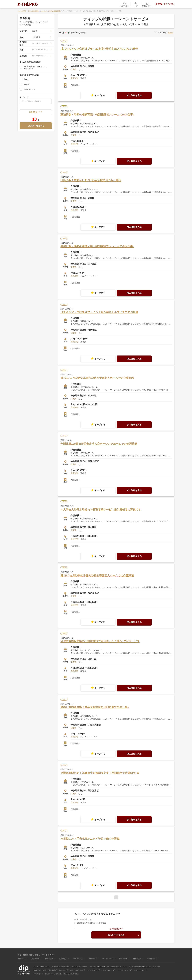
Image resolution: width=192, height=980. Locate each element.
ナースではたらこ (123, 970)
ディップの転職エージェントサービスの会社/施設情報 (44, 11)
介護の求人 (35, 959)
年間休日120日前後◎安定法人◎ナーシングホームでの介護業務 (99, 444)
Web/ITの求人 (78, 959)
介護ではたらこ (140, 970)
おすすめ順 (162, 33)
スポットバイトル (76, 970)
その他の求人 (152, 959)
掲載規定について (40, 970)
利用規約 (156, 967)
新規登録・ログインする (165, 4)
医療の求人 (22, 959)
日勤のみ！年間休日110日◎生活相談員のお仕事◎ (91, 180)
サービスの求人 (108, 959)
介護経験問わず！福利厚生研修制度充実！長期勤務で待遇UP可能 (100, 773)
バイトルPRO (22, 11)
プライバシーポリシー (97, 967)
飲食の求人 (93, 959)
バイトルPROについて (42, 967)
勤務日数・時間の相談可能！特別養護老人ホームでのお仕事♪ (97, 115)
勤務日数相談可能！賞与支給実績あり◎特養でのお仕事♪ (95, 707)
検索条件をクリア (36, 112)
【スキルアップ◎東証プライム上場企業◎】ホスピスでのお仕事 (99, 49)
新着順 (170, 33)
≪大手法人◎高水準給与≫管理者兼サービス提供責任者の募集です (101, 510)
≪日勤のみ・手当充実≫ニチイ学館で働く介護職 (90, 839)
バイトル (62, 970)
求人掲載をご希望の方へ (61, 967)
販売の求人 (123, 959)
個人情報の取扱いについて (117, 967)
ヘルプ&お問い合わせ (80, 967)
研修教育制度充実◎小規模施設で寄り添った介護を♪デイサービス (100, 641)
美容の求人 (63, 959)
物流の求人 (137, 959)
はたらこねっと (107, 970)
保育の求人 (49, 959)
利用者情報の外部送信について (140, 967)
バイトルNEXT (92, 970)
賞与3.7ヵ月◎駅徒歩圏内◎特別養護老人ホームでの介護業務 (97, 378)
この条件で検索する (36, 126)
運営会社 (52, 970)
